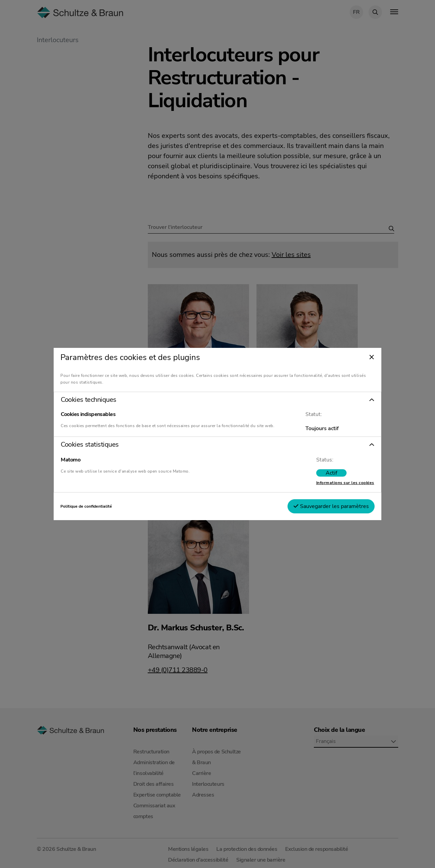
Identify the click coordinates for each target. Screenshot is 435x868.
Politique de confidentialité (98, 509)
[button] (217, 397)
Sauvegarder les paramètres (320, 509)
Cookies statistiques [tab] (101, 447)
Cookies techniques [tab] (100, 397)
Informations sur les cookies (334, 485)
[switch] (320, 476)
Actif (320, 476)
